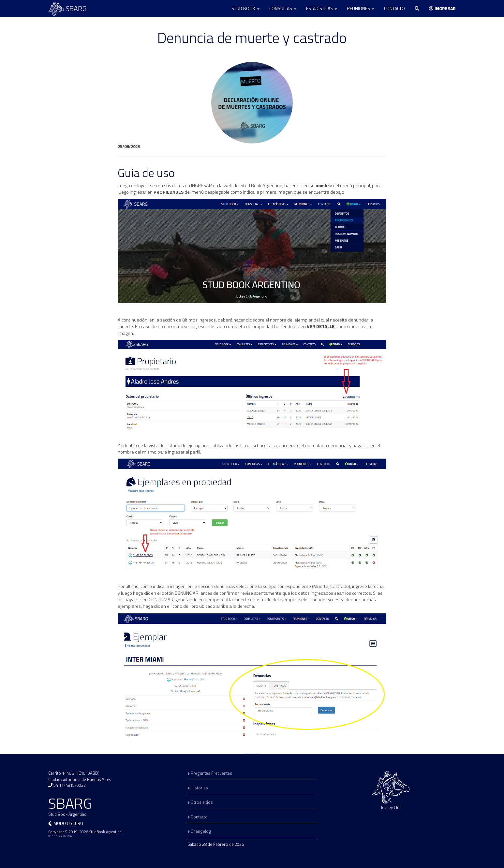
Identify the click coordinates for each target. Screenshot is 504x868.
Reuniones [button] (361, 8)
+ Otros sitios (200, 802)
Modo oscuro (68, 823)
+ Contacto (198, 817)
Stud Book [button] (245, 8)
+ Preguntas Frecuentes (210, 773)
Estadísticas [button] (322, 8)
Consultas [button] (283, 8)
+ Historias (198, 788)
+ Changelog (199, 831)
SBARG (67, 9)
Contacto (394, 8)
